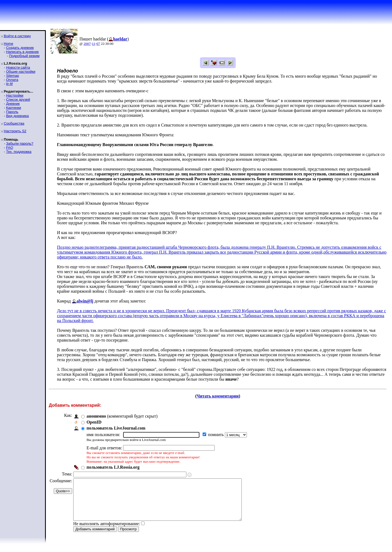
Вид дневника (17, 116)
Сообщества (14, 123)
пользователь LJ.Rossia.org (113, 467)
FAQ (9, 148)
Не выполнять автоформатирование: (107, 532)
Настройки (15, 95)
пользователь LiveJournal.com (116, 428)
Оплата (12, 80)
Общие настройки (21, 72)
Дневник (13, 104)
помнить (216, 435)
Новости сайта (18, 67)
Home (9, 44)
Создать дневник (20, 48)
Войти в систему (17, 36)
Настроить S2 (15, 131)
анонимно (96, 416)
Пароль (12, 112)
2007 (87, 44)
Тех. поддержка (19, 152)
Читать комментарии (218, 396)
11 (94, 44)
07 (98, 44)
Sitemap (12, 76)
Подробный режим (24, 56)
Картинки (13, 108)
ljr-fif (9, 84)
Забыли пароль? (20, 143)
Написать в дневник (22, 52)
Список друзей (18, 100)
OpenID (94, 422)
